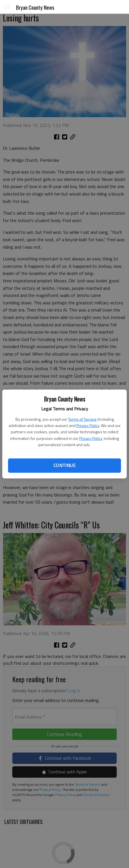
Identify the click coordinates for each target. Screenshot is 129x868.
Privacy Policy (88, 425)
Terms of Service (82, 419)
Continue (64, 465)
